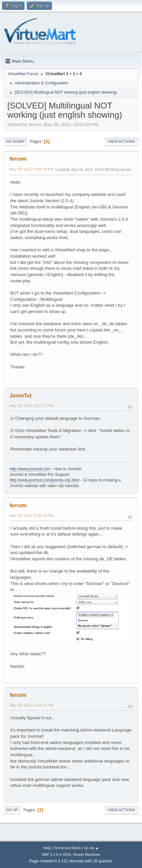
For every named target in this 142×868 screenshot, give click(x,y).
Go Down (15, 141)
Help (47, 848)
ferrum (18, 159)
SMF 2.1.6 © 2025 (56, 854)
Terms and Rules (67, 848)
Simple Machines (87, 854)
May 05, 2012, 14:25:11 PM (31, 705)
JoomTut (21, 396)
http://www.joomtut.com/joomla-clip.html (44, 480)
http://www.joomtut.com (30, 469)
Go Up (12, 810)
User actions (121, 141)
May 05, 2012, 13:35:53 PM (31, 515)
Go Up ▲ (91, 848)
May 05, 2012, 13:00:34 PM (31, 169)
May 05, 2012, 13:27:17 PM (31, 406)
